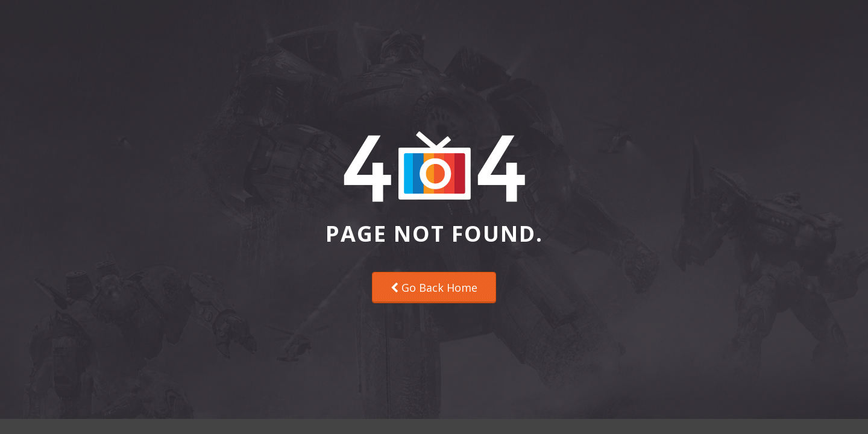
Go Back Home (434, 288)
